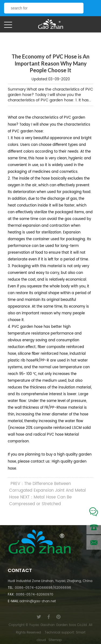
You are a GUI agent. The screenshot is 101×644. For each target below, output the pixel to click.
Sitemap (55, 640)
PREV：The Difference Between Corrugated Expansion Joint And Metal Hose (48, 490)
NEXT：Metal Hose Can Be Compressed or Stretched (40, 501)
